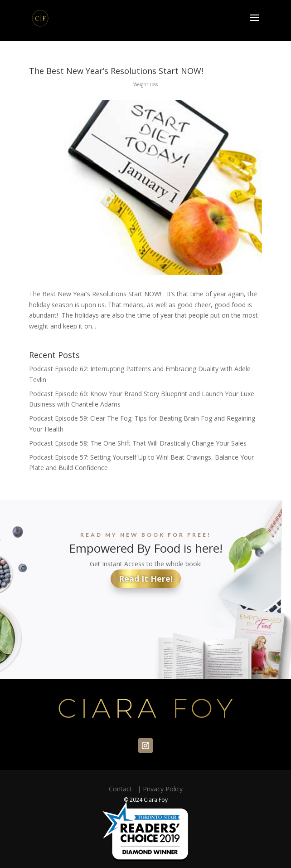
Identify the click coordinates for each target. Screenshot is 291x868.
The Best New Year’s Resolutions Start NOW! (116, 71)
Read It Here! (146, 579)
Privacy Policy (163, 789)
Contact (122, 789)
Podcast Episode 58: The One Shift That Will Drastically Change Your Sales (138, 443)
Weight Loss (145, 84)
